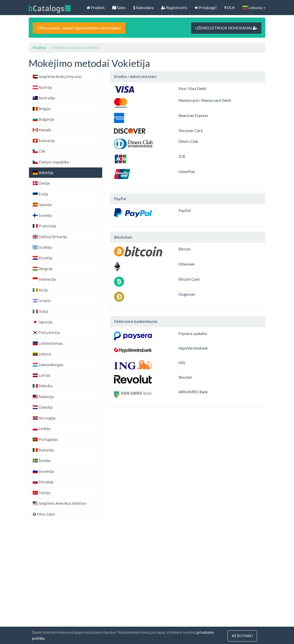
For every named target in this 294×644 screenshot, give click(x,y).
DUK (230, 8)
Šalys (119, 8)
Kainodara (143, 8)
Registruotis (174, 8)
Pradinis (96, 8)
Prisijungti (206, 8)
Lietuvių (254, 8)
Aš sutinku (242, 636)
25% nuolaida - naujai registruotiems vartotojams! (79, 28)
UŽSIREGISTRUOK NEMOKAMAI (226, 28)
